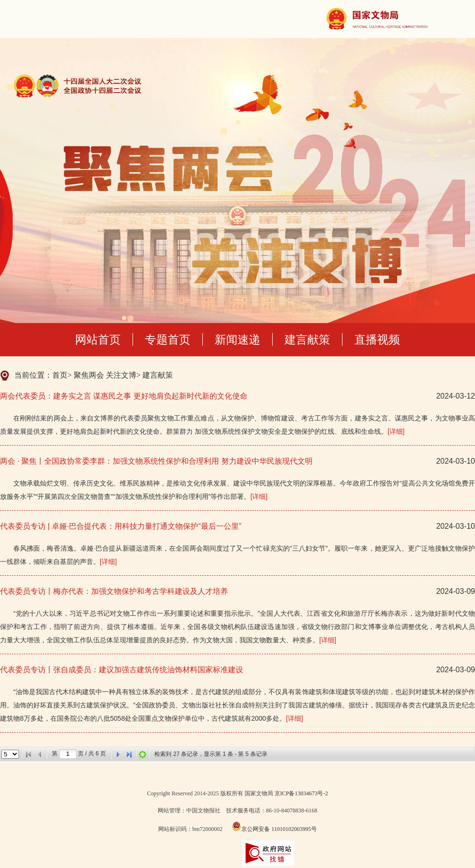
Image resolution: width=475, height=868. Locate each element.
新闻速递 (237, 339)
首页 (60, 375)
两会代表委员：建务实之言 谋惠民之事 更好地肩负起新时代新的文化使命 (124, 396)
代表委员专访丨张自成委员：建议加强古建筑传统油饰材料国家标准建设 (122, 670)
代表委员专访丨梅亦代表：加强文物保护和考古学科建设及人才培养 (114, 591)
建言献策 (307, 339)
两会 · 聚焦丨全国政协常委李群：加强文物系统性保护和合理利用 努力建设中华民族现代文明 (156, 461)
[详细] (396, 431)
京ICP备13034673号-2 (301, 793)
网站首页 (98, 339)
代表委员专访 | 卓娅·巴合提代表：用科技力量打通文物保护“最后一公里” (121, 526)
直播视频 (377, 339)
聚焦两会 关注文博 (105, 375)
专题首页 (168, 339)
